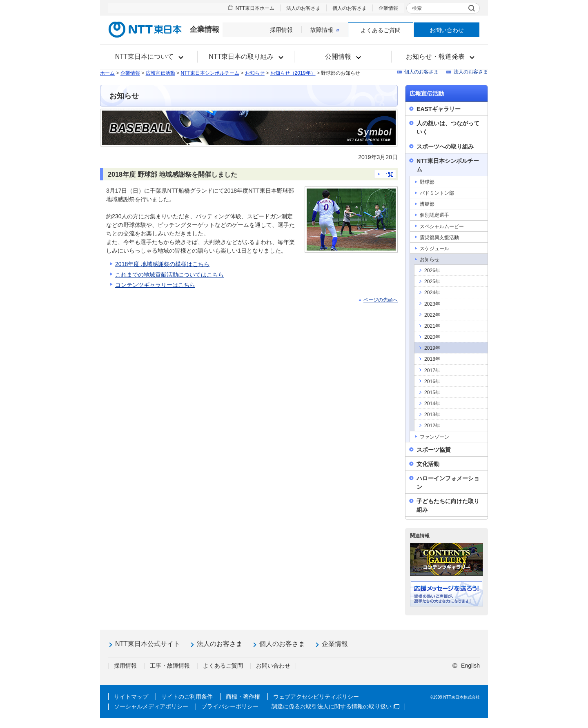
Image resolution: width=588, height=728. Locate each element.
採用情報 (281, 30)
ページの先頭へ (381, 300)
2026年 (432, 271)
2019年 (432, 348)
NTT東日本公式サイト (148, 644)
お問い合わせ (447, 30)
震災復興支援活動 (439, 237)
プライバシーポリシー (230, 706)
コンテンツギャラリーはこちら (155, 285)
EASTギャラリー (439, 109)
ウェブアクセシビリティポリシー (316, 697)
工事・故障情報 (170, 666)
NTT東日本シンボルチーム (210, 73)
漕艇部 (427, 204)
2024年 (432, 293)
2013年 (432, 415)
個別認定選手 (434, 215)
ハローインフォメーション (448, 483)
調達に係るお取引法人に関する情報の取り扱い (335, 706)
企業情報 (388, 8)
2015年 (432, 393)
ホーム (107, 73)
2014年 (432, 404)
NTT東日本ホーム (255, 8)
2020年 (432, 337)
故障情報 (325, 30)
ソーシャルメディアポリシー (151, 706)
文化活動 (428, 464)
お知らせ (255, 73)
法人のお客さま (303, 8)
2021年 (432, 326)
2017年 (432, 371)
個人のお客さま (350, 8)
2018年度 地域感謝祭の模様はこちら (162, 264)
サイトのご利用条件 (187, 697)
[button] (149, 57)
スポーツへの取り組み (445, 146)
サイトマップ (131, 697)
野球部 (427, 182)
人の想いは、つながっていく (448, 128)
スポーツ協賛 (434, 450)
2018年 (432, 359)
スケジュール (434, 249)
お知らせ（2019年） (293, 73)
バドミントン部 (437, 193)
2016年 (432, 382)
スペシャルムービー (442, 226)
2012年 (432, 426)
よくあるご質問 (381, 30)
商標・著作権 (243, 697)
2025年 (432, 282)
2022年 (432, 315)
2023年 (432, 304)
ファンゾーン (434, 437)
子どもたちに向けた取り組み (448, 505)
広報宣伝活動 (160, 73)
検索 (417, 8)
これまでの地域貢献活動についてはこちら (169, 275)
